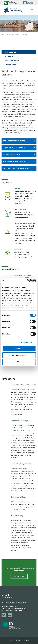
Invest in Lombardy (7, 597)
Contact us (19, 576)
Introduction (11, 52)
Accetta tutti (19, 349)
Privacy (11, 640)
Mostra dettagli (26, 342)
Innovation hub (12, 60)
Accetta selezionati (19, 355)
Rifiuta (19, 362)
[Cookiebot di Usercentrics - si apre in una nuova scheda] (27, 280)
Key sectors (10, 65)
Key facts (9, 56)
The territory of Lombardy (11, 35)
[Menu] (32, 10)
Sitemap (26, 640)
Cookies (19, 640)
